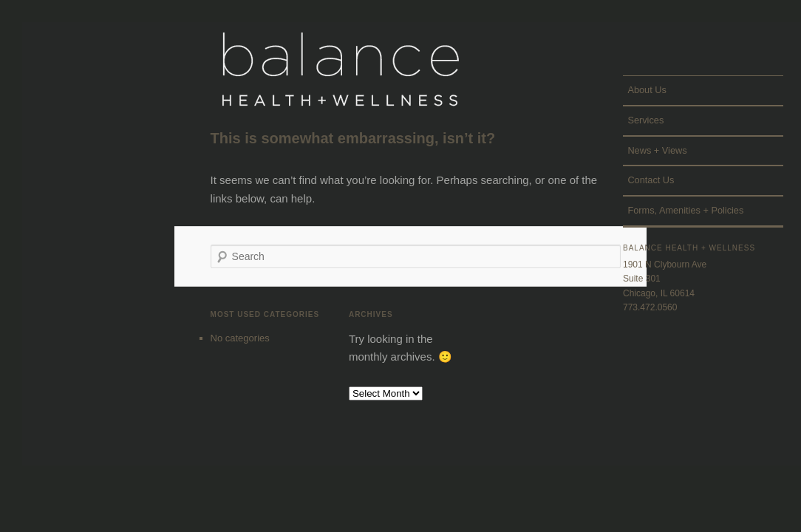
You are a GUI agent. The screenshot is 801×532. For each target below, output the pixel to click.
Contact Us (651, 180)
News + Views (657, 150)
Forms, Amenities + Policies (685, 210)
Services (645, 120)
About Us (647, 90)
